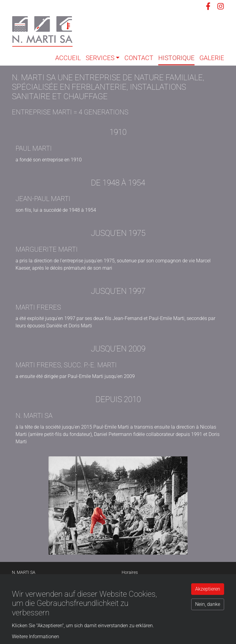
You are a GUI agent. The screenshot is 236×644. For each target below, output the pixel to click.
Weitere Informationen (36, 637)
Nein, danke (208, 604)
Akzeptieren (208, 589)
